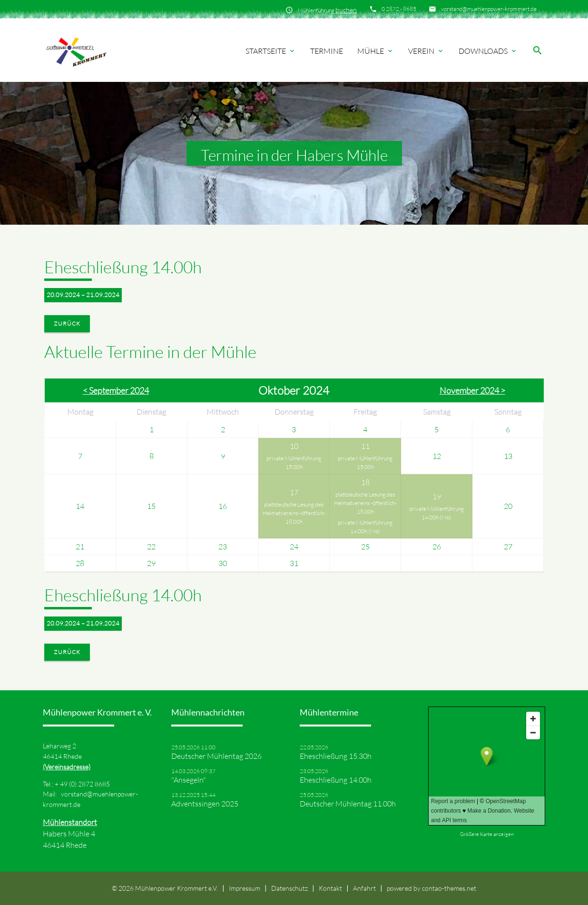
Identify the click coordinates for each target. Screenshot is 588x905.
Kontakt (330, 888)
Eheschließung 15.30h (336, 756)
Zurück (67, 323)
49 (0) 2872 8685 (85, 784)
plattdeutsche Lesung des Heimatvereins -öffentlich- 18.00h (294, 513)
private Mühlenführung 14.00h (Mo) (365, 527)
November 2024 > (472, 390)
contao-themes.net (449, 888)
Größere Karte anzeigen (487, 834)
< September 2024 (116, 390)
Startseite (271, 51)
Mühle (376, 51)
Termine (327, 51)
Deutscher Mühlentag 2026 (216, 756)
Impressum (245, 888)
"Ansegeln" (189, 780)
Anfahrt (364, 888)
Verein (426, 51)
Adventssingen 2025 (205, 804)
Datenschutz (289, 888)
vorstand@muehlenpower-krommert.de (489, 9)
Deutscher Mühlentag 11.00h (348, 804)
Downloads (488, 51)
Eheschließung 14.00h (336, 780)
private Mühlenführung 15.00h (294, 462)
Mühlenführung (327, 10)
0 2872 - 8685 (399, 9)
